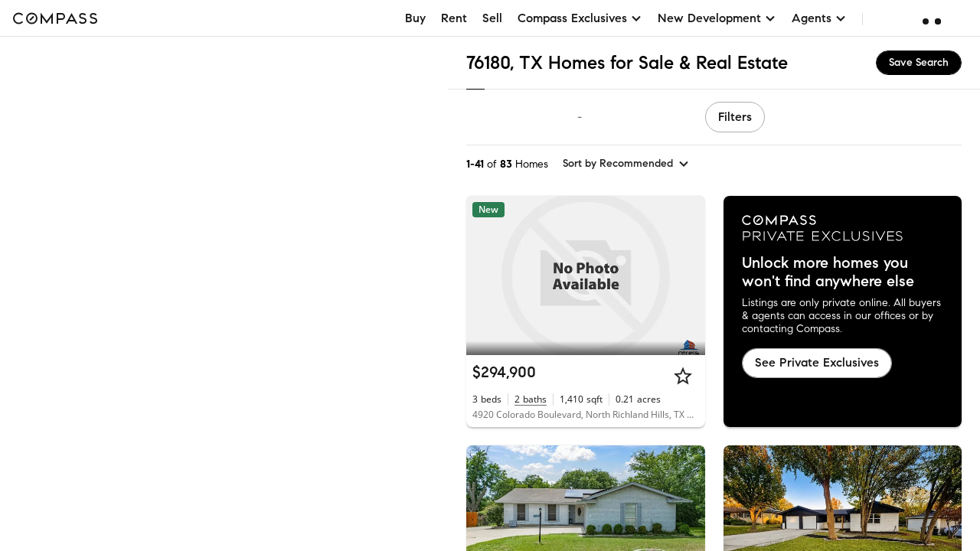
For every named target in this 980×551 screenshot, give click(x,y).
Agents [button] (819, 18)
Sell (492, 18)
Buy (415, 18)
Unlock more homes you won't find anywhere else (828, 272)
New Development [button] (717, 18)
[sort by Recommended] (626, 164)
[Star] (683, 376)
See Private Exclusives (817, 362)
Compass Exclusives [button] (580, 18)
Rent (454, 18)
